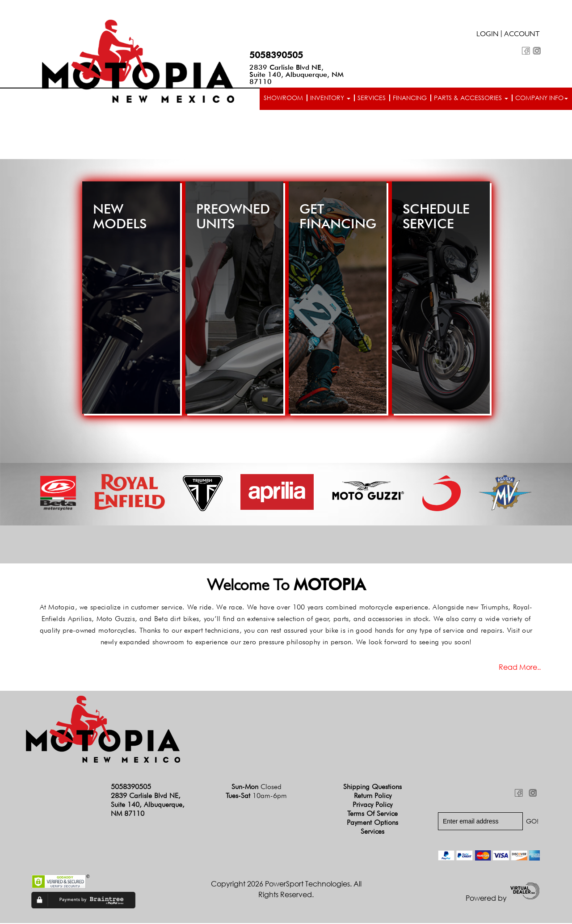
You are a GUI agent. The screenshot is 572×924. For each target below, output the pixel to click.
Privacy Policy (372, 805)
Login (488, 35)
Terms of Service (372, 814)
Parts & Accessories (471, 98)
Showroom (283, 98)
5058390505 (276, 55)
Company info (542, 98)
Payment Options (372, 823)
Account (522, 35)
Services (372, 98)
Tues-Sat (256, 796)
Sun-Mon (257, 787)
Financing (410, 98)
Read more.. (520, 668)
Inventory (330, 98)
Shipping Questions (372, 787)
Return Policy (373, 796)
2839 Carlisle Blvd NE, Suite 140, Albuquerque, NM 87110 (297, 74)
